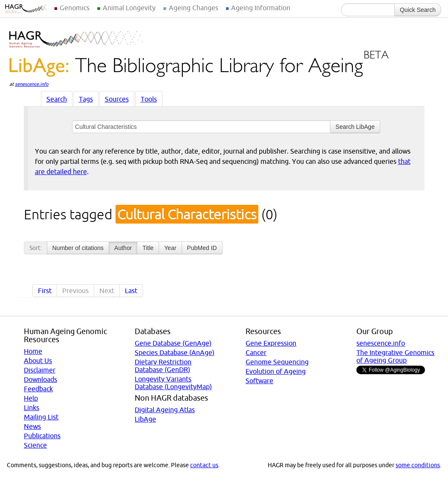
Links (32, 407)
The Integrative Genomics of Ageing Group (395, 356)
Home (33, 351)
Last (131, 291)
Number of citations (78, 248)
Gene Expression (271, 343)
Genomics (75, 8)
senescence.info (32, 84)
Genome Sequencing (277, 362)
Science (35, 445)
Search (57, 99)
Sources (117, 99)
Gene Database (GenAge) (173, 343)
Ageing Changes (194, 8)
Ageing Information (261, 8)
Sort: (36, 248)
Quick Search (418, 10)
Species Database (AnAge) (175, 352)
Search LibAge (355, 127)
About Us (38, 361)
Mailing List (41, 417)
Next (107, 291)
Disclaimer (40, 370)
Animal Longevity (129, 8)
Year (170, 248)
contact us (204, 465)
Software (259, 381)
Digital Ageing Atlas (165, 410)
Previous (75, 291)
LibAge (145, 419)
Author (123, 248)
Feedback (38, 389)
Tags (86, 99)
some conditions (418, 465)
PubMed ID (202, 248)
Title (148, 248)
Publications (42, 436)
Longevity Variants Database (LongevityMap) (173, 383)
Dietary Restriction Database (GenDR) (163, 366)
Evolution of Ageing (276, 371)
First (45, 291)
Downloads (40, 379)
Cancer (256, 352)
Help (31, 398)
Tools (149, 99)
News (32, 426)
